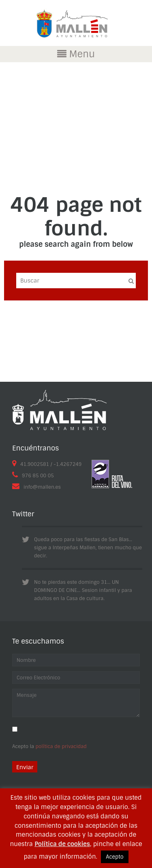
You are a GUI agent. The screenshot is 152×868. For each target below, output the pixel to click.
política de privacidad (61, 746)
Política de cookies (62, 844)
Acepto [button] (115, 857)
